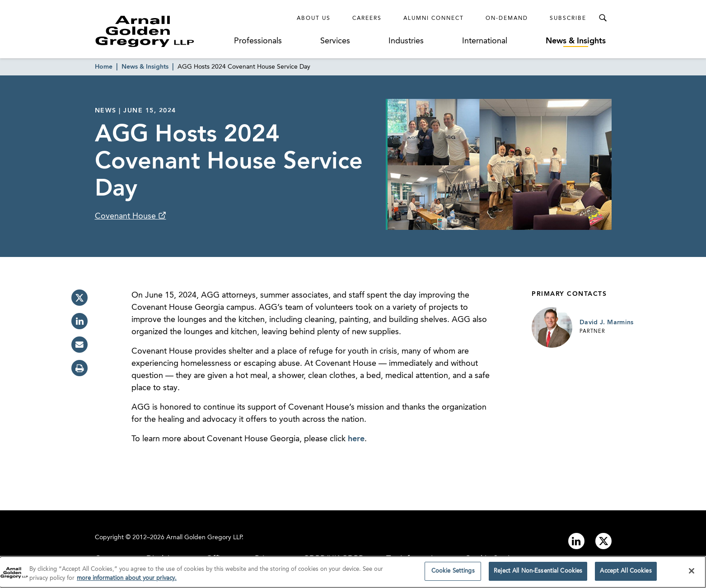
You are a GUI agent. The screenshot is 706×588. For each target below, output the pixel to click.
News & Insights (576, 41)
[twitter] (79, 298)
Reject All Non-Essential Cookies (538, 574)
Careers (367, 19)
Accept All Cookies (626, 574)
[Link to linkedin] (576, 541)
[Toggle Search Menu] (603, 18)
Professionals (258, 41)
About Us (314, 19)
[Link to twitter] (603, 541)
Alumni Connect (434, 19)
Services (335, 41)
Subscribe (568, 19)
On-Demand (507, 19)
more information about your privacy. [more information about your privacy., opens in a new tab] (127, 581)
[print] (79, 368)
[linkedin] (79, 321)
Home (104, 67)
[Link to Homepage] (162, 31)
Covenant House (126, 216)
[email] (79, 345)
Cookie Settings (453, 574)
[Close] (692, 574)
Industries (406, 41)
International (485, 41)
